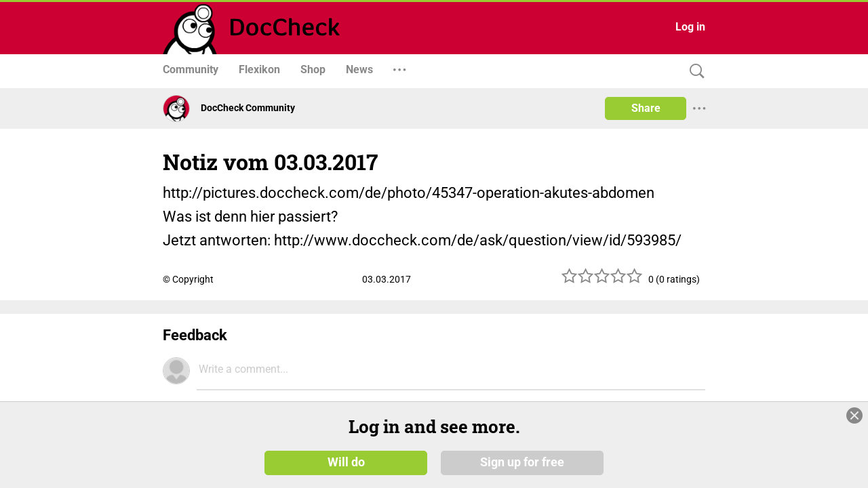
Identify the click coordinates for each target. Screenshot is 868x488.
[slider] (602, 281)
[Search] (694, 72)
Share (646, 108)
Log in (690, 27)
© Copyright (188, 279)
